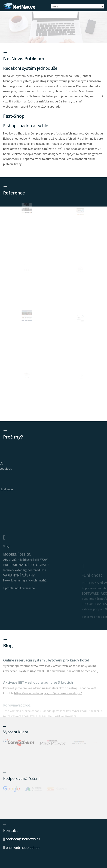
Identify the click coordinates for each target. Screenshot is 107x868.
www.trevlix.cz (41, 673)
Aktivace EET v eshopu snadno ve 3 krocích (38, 689)
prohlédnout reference (19, 611)
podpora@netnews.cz (23, 839)
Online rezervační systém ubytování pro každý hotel (46, 667)
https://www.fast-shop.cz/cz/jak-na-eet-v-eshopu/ (48, 700)
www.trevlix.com (64, 673)
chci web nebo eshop (21, 848)
